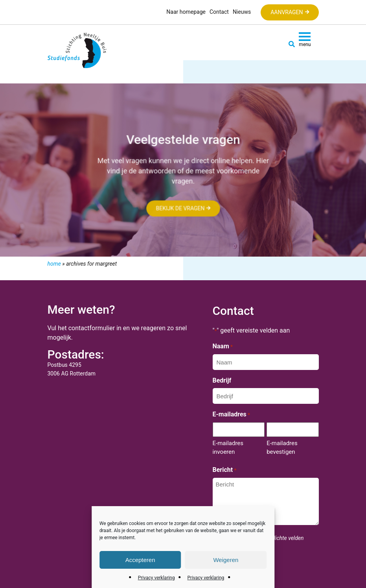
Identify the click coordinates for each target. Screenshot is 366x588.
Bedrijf (222, 380)
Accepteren (140, 560)
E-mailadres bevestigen (282, 447)
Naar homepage (186, 12)
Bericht (225, 470)
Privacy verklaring (156, 578)
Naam (223, 347)
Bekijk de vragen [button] (180, 209)
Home (54, 264)
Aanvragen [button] (287, 12)
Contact (219, 12)
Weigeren (226, 560)
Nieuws (242, 12)
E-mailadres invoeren (228, 447)
